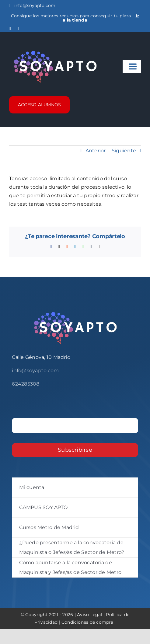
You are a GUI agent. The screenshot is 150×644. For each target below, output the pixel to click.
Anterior (96, 151)
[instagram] (18, 29)
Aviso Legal (90, 615)
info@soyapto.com (32, 5)
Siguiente (124, 151)
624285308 (26, 384)
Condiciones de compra (87, 622)
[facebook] (10, 29)
